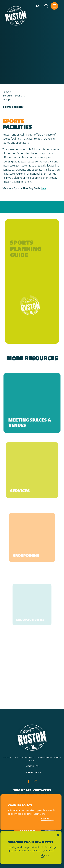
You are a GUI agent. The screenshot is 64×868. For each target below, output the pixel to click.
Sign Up (45, 856)
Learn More (39, 814)
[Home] (16, 15)
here (44, 189)
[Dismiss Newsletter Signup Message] (58, 835)
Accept (45, 819)
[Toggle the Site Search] (46, 6)
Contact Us (42, 790)
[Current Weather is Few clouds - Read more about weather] (38, 6)
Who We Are (22, 790)
